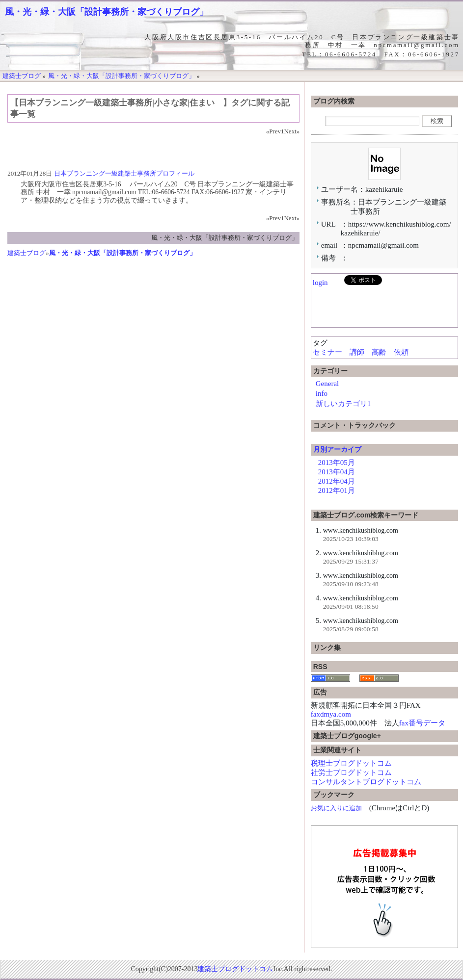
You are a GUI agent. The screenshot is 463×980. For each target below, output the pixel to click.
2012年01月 (337, 490)
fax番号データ (422, 723)
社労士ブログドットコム (351, 773)
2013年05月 (337, 463)
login (320, 283)
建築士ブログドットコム (235, 969)
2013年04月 (337, 472)
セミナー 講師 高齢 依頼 (364, 352)
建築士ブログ (27, 253)
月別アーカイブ (337, 449)
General (327, 384)
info (322, 393)
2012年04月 (337, 481)
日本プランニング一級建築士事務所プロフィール (124, 173)
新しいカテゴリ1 (343, 404)
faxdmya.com (331, 714)
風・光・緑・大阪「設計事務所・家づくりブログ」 (107, 12)
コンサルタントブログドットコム (366, 782)
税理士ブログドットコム (351, 763)
